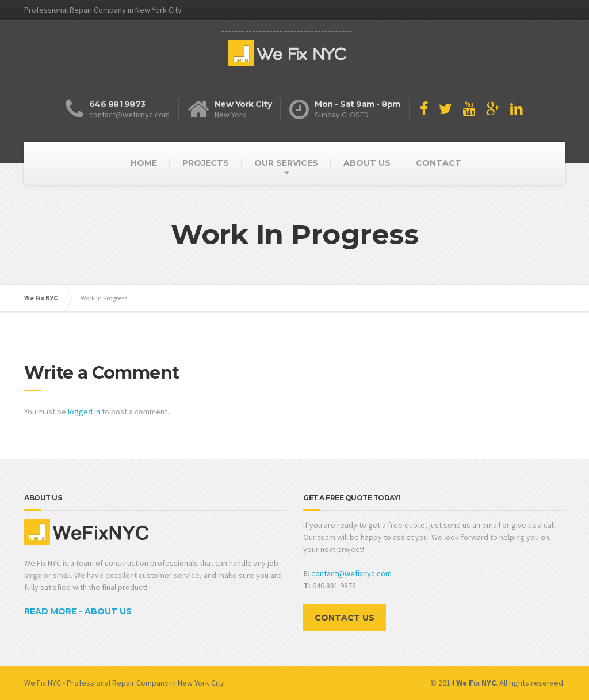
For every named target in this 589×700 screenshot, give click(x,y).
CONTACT (439, 163)
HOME (144, 163)
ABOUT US (367, 163)
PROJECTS (206, 163)
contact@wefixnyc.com (351, 573)
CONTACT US (345, 618)
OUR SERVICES (286, 163)
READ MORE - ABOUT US (78, 611)
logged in (84, 412)
